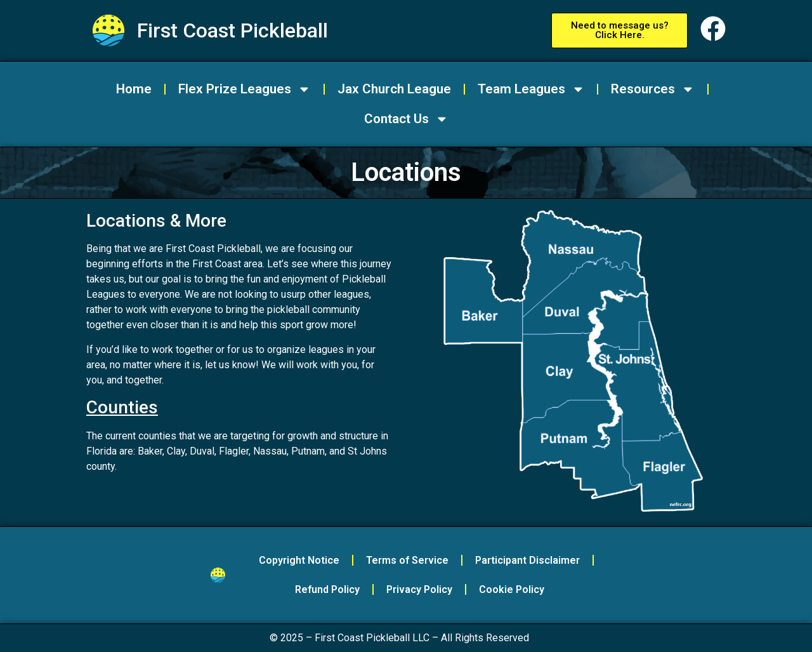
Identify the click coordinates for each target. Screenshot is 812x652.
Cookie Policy (512, 589)
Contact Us (406, 119)
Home (134, 89)
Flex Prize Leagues (245, 89)
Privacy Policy (419, 589)
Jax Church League (394, 89)
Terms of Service (407, 560)
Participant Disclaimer (527, 560)
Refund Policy (327, 589)
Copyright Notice (299, 560)
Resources (653, 89)
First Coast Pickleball (232, 30)
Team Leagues (531, 89)
